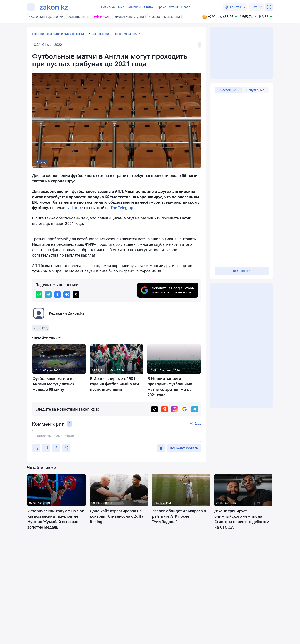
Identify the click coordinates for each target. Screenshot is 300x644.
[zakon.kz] (54, 7)
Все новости (100, 34)
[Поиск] (269, 7)
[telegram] (48, 294)
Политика (108, 7)
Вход (198, 423)
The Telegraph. (124, 208)
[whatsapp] (39, 294)
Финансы (134, 7)
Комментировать (184, 448)
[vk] (67, 294)
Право (186, 7)
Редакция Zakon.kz (127, 34)
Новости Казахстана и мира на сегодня (60, 34)
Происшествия (167, 7)
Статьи (149, 7)
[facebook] (57, 294)
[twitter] (76, 294)
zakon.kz (76, 208)
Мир (121, 7)
